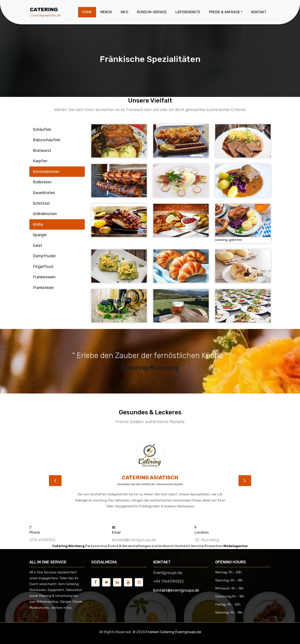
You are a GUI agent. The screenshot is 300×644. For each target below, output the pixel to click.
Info (124, 12)
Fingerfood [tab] (43, 267)
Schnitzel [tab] (41, 203)
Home (87, 12)
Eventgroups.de (188, 632)
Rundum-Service (152, 12)
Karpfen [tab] (40, 161)
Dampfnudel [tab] (44, 256)
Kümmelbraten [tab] (46, 172)
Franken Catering (160, 632)
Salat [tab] (37, 246)
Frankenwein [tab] (44, 277)
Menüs (106, 12)
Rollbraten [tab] (42, 182)
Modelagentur (236, 546)
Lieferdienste (188, 12)
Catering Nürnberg (150, 368)
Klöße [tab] (38, 224)
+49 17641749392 (168, 581)
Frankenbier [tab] (43, 288)
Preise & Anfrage (224, 12)
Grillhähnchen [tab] (45, 214)
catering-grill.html (228, 240)
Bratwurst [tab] (42, 151)
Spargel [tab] (40, 235)
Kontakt (259, 12)
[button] (55, 481)
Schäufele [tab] (42, 129)
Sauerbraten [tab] (44, 193)
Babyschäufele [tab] (47, 140)
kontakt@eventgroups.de (176, 590)
